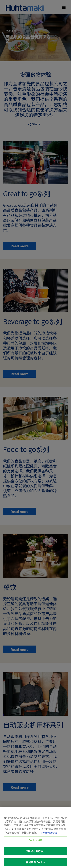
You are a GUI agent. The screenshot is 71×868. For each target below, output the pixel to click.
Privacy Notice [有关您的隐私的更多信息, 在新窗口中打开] (48, 834)
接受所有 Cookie (36, 864)
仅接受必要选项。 (35, 853)
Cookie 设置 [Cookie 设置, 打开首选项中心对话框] (36, 842)
